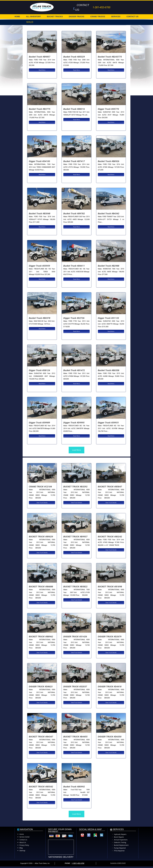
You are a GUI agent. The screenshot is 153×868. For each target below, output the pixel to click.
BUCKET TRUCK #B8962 (41, 637)
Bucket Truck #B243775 (110, 57)
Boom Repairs (119, 837)
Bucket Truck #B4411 (74, 266)
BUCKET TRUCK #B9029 (41, 537)
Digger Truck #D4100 (39, 161)
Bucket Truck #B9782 (74, 214)
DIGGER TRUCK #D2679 (110, 637)
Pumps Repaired (120, 848)
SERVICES (116, 17)
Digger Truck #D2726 (74, 318)
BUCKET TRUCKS (55, 17)
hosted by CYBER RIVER (118, 863)
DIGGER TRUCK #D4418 (110, 687)
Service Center (25, 837)
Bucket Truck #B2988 (109, 266)
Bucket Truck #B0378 (40, 318)
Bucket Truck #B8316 (74, 109)
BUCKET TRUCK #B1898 (110, 587)
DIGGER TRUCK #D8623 (41, 687)
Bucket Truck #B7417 (74, 161)
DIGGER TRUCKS (77, 17)
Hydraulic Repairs (120, 834)
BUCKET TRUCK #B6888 (41, 587)
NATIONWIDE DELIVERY (61, 857)
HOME (17, 17)
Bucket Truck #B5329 (74, 57)
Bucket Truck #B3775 (40, 109)
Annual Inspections (121, 840)
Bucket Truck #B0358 (109, 370)
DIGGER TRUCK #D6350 (110, 737)
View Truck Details (42, 503)
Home (22, 834)
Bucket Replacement (121, 845)
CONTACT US (132, 17)
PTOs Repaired (119, 851)
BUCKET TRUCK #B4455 (75, 737)
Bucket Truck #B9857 (40, 57)
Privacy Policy (24, 845)
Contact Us (23, 840)
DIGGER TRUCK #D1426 (75, 637)
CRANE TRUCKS (98, 17)
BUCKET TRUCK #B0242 (110, 537)
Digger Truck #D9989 (39, 423)
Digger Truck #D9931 (108, 423)
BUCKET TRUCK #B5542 (41, 787)
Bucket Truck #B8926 (109, 161)
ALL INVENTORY (33, 17)
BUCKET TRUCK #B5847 (110, 487)
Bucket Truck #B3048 (40, 214)
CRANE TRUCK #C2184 (40, 487)
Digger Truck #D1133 (108, 318)
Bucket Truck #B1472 (74, 370)
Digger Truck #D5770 (108, 109)
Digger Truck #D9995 (74, 423)
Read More (42, 70)
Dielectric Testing (120, 842)
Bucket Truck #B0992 (74, 787)
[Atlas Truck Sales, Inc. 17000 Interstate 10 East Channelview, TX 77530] (92, 847)
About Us (23, 842)
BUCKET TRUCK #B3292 (75, 487)
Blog (21, 848)
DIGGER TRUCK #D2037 (75, 687)
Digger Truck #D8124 (39, 370)
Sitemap (22, 851)
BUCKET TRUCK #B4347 (41, 737)
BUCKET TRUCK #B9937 (75, 537)
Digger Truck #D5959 (39, 266)
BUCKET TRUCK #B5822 (75, 587)
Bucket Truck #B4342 (109, 214)
